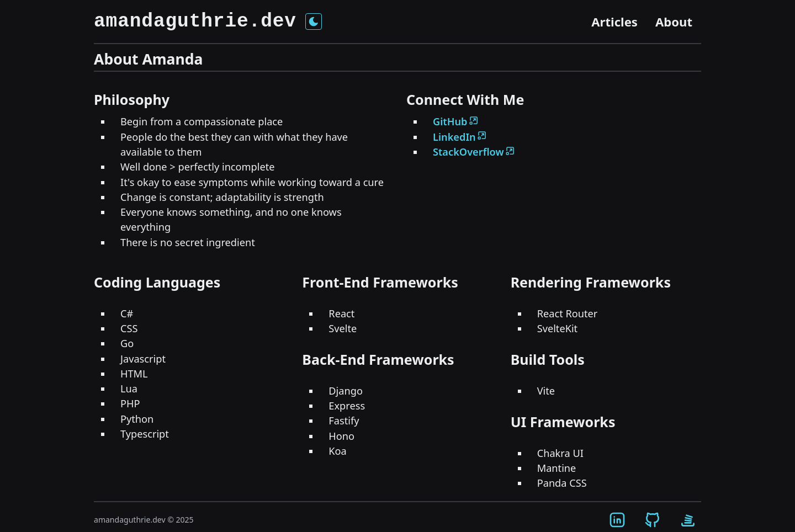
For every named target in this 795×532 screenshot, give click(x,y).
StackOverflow (474, 152)
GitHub (456, 121)
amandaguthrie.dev (195, 22)
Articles (614, 22)
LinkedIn (460, 137)
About (674, 22)
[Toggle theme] (314, 22)
